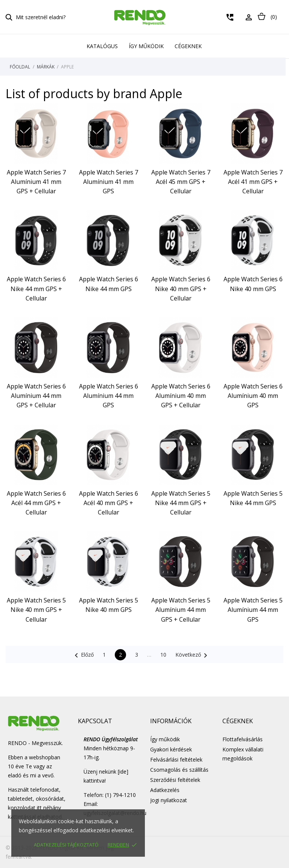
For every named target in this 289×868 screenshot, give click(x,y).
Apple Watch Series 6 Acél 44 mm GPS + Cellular (36, 503)
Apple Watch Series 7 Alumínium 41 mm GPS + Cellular (36, 182)
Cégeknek (188, 46)
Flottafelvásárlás (243, 739)
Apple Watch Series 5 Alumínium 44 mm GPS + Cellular (181, 610)
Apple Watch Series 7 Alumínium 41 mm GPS (109, 182)
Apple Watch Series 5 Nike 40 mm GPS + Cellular (36, 610)
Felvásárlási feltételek (176, 759)
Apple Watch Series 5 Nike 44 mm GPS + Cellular (181, 503)
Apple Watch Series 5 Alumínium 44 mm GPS (253, 610)
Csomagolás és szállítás (179, 770)
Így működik (146, 46)
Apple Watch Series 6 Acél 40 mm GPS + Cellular (109, 503)
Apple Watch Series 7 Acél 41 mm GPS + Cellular (253, 182)
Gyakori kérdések (171, 749)
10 (163, 655)
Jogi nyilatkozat (169, 800)
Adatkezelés (165, 790)
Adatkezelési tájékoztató (66, 845)
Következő (193, 656)
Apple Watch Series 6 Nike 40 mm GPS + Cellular (181, 288)
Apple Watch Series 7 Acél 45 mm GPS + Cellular (181, 182)
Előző (83, 656)
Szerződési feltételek (175, 780)
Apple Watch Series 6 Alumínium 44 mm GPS (109, 396)
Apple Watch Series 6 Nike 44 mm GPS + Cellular (36, 288)
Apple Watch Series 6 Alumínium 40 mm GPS (253, 396)
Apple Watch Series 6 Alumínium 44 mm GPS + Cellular (36, 396)
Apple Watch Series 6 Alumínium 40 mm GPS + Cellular (181, 396)
